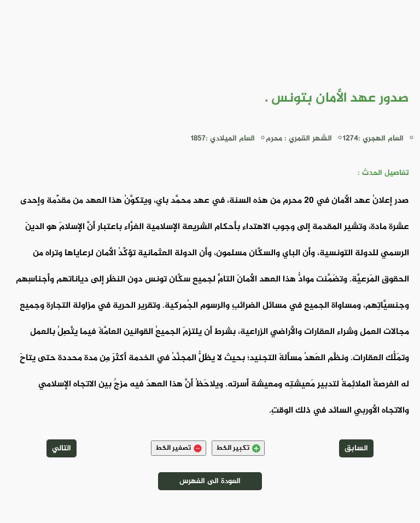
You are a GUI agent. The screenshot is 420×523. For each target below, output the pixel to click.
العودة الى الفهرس (210, 481)
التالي (62, 448)
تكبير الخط (238, 448)
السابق (356, 448)
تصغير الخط (179, 448)
